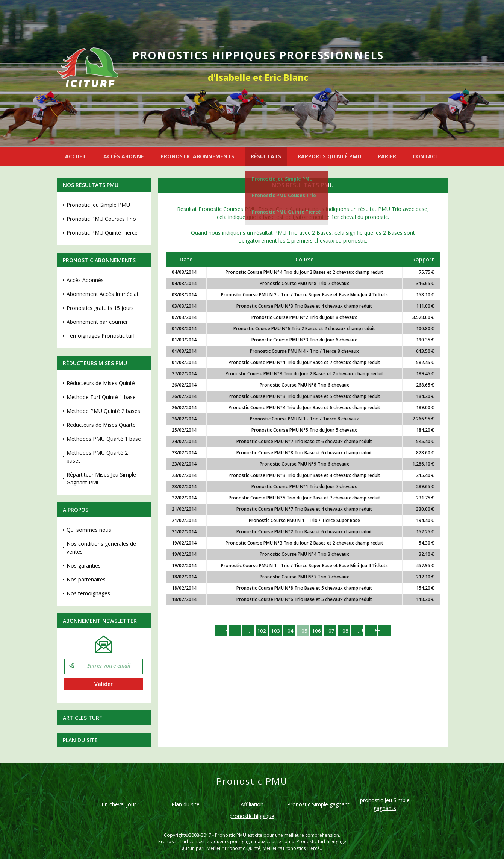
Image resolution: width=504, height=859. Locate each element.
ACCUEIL (76, 156)
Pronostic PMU (231, 835)
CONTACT (426, 156)
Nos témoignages (88, 593)
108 (346, 631)
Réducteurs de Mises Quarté (101, 425)
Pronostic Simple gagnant (318, 804)
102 (260, 631)
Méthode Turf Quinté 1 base (101, 397)
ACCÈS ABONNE (124, 156)
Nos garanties (84, 565)
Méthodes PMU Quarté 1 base (104, 439)
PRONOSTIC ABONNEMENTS (197, 156)
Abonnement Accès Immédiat (103, 294)
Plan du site (80, 740)
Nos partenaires (86, 579)
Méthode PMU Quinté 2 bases (103, 411)
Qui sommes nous (89, 530)
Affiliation (252, 804)
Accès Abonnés (85, 280)
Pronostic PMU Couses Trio (284, 195)
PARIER (387, 156)
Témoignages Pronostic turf (101, 336)
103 (274, 631)
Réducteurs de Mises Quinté (101, 383)
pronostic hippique (252, 816)
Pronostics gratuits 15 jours (100, 308)
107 (331, 631)
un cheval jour (119, 804)
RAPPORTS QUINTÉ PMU (329, 156)
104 (289, 631)
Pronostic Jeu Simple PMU (282, 179)
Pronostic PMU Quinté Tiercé (286, 212)
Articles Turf (82, 718)
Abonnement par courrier (97, 322)
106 (317, 631)
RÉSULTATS (266, 156)
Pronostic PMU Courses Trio (101, 219)
